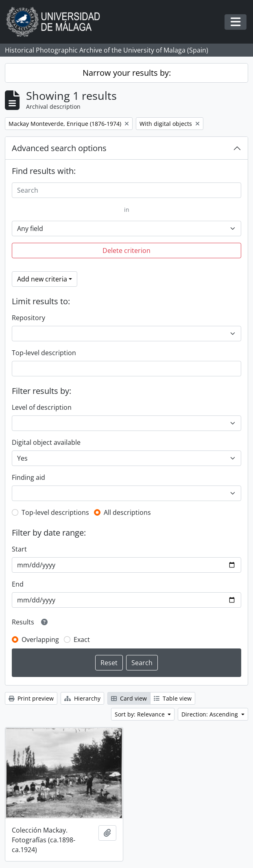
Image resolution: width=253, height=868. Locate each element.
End (18, 584)
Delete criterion (126, 251)
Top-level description (44, 353)
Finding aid (28, 477)
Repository (28, 318)
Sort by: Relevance (141, 714)
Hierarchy (82, 698)
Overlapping (40, 639)
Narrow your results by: (127, 73)
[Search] (126, 190)
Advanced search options (59, 148)
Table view (173, 698)
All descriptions (127, 512)
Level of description (42, 407)
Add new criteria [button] (42, 279)
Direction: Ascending (210, 714)
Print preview (31, 698)
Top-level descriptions (55, 512)
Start (19, 549)
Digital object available (46, 442)
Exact (82, 639)
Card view (129, 698)
